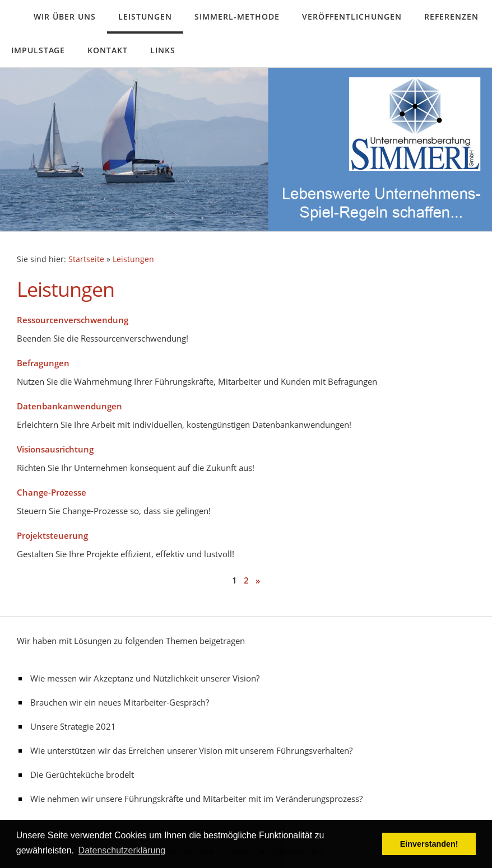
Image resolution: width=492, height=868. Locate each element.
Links (163, 50)
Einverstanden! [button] (429, 844)
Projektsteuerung (52, 535)
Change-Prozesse (52, 492)
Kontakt (108, 50)
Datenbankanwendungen (69, 406)
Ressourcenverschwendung (73, 320)
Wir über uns (65, 17)
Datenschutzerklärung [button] (122, 850)
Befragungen (43, 363)
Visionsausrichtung (55, 449)
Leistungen (145, 17)
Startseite (86, 259)
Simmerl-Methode (237, 17)
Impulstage (38, 50)
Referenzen (451, 17)
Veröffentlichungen (352, 17)
